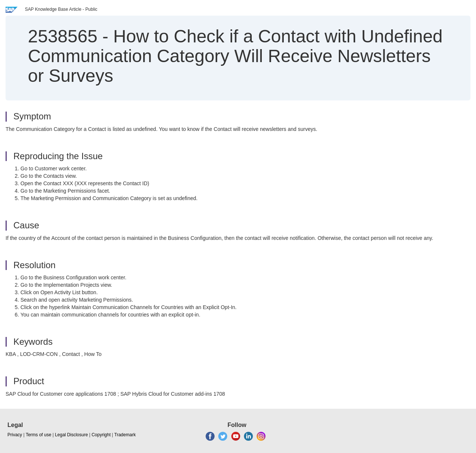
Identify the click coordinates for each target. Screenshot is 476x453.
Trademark (125, 435)
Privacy (15, 435)
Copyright (101, 435)
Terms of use (38, 435)
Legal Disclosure (72, 435)
